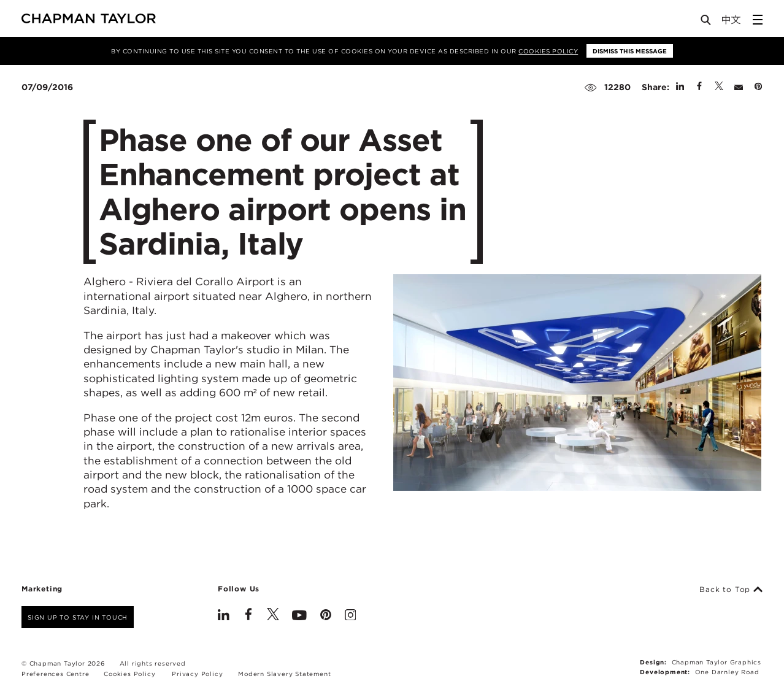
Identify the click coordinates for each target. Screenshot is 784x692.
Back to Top (731, 590)
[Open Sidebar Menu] (758, 20)
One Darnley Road (727, 672)
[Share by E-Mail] (739, 87)
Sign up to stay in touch (78, 617)
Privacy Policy (197, 674)
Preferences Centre (55, 674)
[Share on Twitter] (719, 87)
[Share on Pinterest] (758, 87)
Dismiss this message (630, 51)
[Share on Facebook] (699, 87)
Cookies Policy (548, 51)
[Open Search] (707, 22)
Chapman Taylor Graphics (717, 662)
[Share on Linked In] (680, 87)
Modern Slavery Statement (284, 674)
